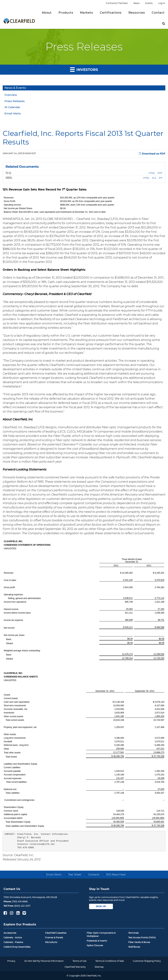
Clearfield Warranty (75, 967)
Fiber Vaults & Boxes (139, 942)
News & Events (15, 88)
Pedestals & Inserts (97, 941)
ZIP (161, 178)
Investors (84, 69)
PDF (160, 173)
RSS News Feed (116, 875)
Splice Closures (95, 945)
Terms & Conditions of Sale (110, 961)
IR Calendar (12, 107)
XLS (154, 178)
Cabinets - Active (13, 937)
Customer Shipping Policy (147, 961)
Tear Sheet (75, 875)
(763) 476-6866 (20, 901)
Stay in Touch (99, 889)
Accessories (10, 933)
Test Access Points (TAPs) (142, 937)
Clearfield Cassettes (56, 933)
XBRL (9, 178)
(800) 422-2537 (22, 906)
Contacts (94, 875)
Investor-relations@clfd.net (36, 844)
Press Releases (15, 101)
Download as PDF (152, 154)
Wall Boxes (134, 947)
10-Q (8, 173)
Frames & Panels (54, 937)
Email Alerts (13, 113)
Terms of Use (80, 961)
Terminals (133, 933)
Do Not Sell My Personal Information (44, 961)
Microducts (51, 942)
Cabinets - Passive (13, 942)
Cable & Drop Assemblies (17, 947)
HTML (152, 173)
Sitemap (99, 967)
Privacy (11, 961)
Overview (11, 95)
